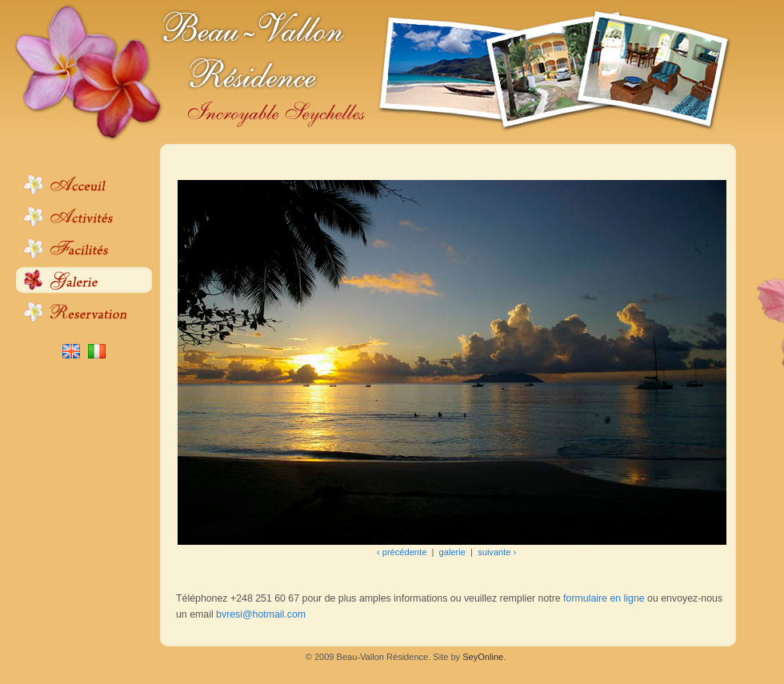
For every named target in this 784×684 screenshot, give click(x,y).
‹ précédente (402, 552)
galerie (452, 552)
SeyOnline (483, 657)
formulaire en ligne (604, 598)
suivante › (497, 552)
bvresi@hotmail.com (261, 614)
